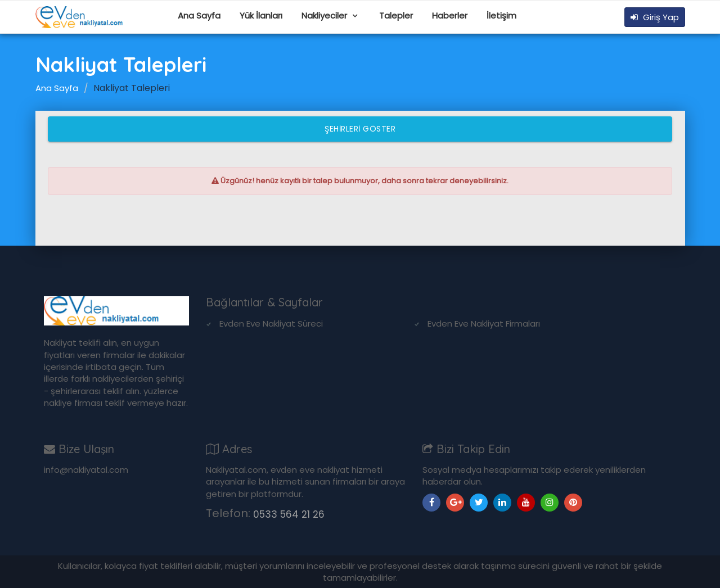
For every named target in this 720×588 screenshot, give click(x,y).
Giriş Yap (655, 17)
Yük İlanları (261, 15)
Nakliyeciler (325, 15)
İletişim (501, 15)
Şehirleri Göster (360, 129)
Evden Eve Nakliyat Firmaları (484, 324)
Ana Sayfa (199, 15)
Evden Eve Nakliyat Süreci (271, 324)
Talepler (396, 15)
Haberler (450, 15)
